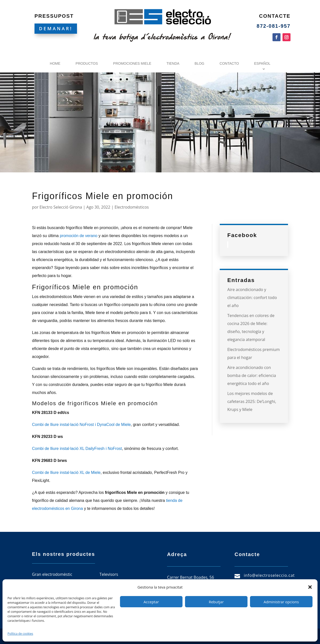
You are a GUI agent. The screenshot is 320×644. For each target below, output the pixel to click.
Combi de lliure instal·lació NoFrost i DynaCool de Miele (81, 425)
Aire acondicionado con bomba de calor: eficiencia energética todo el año (252, 375)
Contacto (229, 63)
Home (55, 63)
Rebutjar (216, 602)
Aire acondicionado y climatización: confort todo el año (252, 298)
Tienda (173, 63)
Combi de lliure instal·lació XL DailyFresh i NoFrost (77, 449)
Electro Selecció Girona (61, 207)
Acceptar (151, 602)
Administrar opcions (281, 602)
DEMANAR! (56, 28)
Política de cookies (20, 634)
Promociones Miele (132, 63)
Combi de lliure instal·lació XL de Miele (66, 473)
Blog (199, 63)
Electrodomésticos (132, 207)
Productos (87, 63)
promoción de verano (78, 236)
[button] (310, 587)
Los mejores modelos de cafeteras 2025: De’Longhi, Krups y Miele (252, 401)
